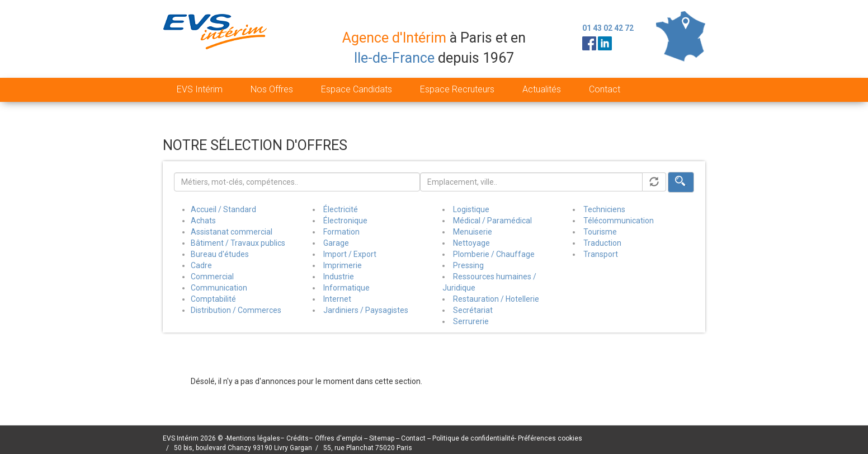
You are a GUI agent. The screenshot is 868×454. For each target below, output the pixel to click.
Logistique (471, 209)
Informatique (346, 288)
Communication (219, 288)
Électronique (345, 221)
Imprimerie (343, 265)
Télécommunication (619, 221)
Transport (601, 254)
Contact (605, 89)
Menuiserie (473, 232)
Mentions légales (253, 438)
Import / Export (350, 254)
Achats (203, 221)
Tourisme (600, 232)
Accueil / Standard (223, 209)
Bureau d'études (220, 254)
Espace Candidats (357, 89)
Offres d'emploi (339, 438)
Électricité (341, 209)
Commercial (212, 277)
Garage (336, 243)
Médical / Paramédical (492, 221)
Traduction (602, 243)
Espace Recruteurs (457, 89)
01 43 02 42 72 (608, 28)
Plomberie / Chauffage (494, 254)
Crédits (298, 438)
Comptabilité (213, 299)
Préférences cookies (550, 438)
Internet (337, 299)
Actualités (542, 89)
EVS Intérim (200, 89)
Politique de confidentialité (473, 438)
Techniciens (604, 209)
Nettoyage (471, 243)
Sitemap (383, 438)
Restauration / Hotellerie (496, 299)
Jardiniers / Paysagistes (366, 310)
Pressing (468, 265)
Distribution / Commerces (236, 310)
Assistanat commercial (232, 232)
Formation (341, 232)
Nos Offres (272, 89)
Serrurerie (471, 321)
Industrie (339, 277)
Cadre (201, 265)
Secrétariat (473, 310)
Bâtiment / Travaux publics (238, 243)
